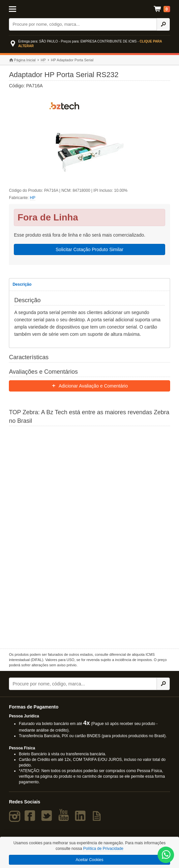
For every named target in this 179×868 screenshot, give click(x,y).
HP (43, 60)
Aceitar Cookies (89, 860)
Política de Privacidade (103, 849)
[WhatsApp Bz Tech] (166, 855)
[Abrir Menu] (20, 9)
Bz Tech (90, 9)
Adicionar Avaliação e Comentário (89, 386)
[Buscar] (83, 24)
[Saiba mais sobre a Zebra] (89, 536)
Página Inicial (22, 60)
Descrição (22, 284)
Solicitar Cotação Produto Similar (89, 249)
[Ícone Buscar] (163, 24)
